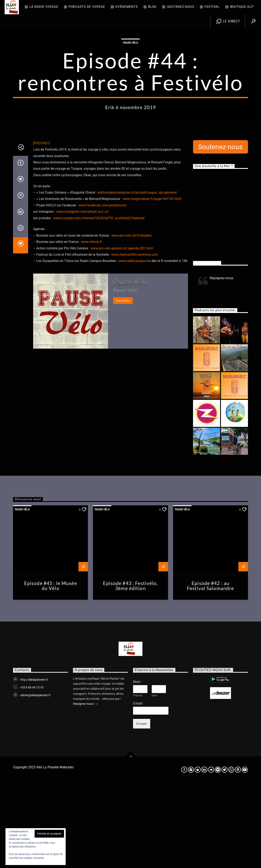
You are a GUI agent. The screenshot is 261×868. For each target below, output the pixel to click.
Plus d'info (123, 385)
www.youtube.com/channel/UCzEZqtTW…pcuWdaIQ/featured (99, 303)
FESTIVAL (212, 7)
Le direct (228, 22)
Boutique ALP (242, 7)
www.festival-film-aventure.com (135, 339)
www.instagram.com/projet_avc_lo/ (83, 296)
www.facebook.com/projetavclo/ (103, 290)
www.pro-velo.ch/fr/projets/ (132, 320)
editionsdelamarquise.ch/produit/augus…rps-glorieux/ (138, 277)
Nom (138, 767)
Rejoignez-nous (207, 348)
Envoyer (142, 808)
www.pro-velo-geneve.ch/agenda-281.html (122, 333)
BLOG (152, 7)
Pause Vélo (130, 85)
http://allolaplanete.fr (34, 764)
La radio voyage (44, 7)
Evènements (127, 7)
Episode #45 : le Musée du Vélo (51, 671)
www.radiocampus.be (135, 346)
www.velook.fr (91, 326)
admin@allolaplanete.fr (35, 780)
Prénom (138, 780)
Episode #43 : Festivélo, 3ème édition (130, 671)
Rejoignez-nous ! (85, 789)
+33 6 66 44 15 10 (32, 772)
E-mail (139, 788)
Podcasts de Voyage (87, 7)
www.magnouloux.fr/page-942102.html (152, 283)
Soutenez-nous (181, 7)
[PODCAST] (42, 228)
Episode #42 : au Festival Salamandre (211, 671)
